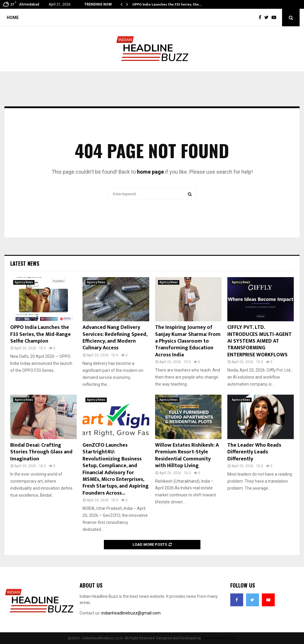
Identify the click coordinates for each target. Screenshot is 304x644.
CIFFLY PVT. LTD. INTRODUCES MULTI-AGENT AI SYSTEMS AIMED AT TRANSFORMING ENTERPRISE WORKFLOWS (260, 341)
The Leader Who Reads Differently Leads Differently (254, 452)
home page (150, 172)
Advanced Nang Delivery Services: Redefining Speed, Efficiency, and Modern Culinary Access (115, 338)
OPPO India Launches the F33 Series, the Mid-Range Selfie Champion (41, 334)
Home (13, 18)
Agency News (24, 282)
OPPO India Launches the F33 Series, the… (167, 4)
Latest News (25, 263)
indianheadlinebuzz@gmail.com (131, 613)
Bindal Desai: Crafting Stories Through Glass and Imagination (41, 452)
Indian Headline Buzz (219, 638)
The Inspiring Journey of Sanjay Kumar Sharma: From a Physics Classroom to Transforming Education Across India (188, 341)
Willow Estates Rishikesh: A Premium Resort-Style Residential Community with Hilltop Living (187, 455)
